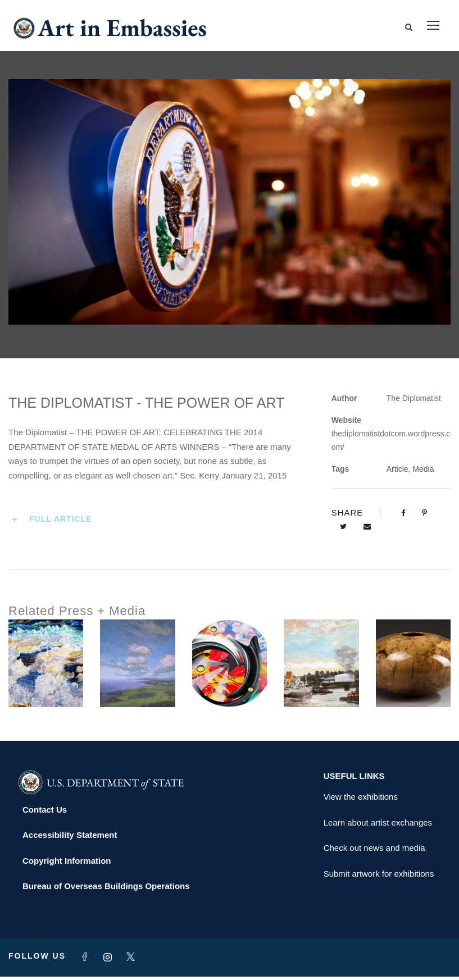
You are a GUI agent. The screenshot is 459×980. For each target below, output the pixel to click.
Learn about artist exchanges (378, 826)
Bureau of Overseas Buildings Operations (106, 889)
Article (397, 472)
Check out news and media (374, 851)
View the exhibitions (361, 800)
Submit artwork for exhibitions (379, 877)
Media (423, 472)
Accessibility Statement (70, 838)
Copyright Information (67, 864)
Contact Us (45, 813)
